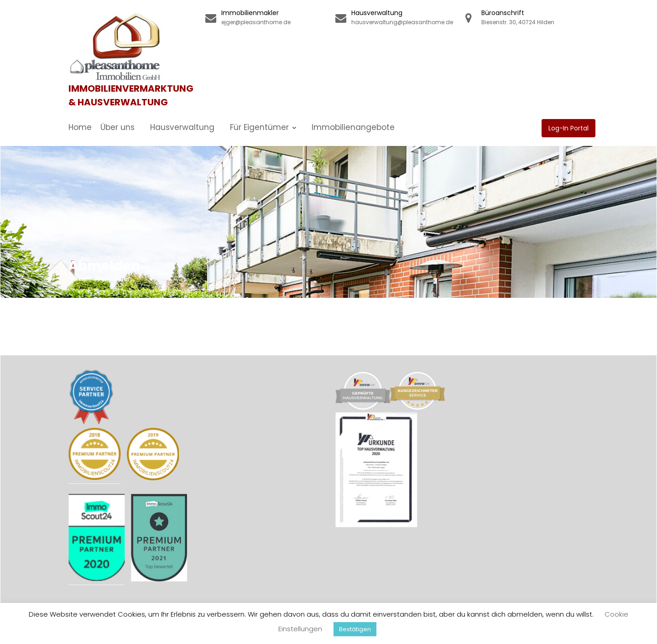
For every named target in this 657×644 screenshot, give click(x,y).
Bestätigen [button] (355, 629)
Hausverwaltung (182, 127)
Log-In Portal (568, 128)
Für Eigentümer (259, 127)
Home (80, 127)
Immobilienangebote (353, 127)
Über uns (117, 127)
